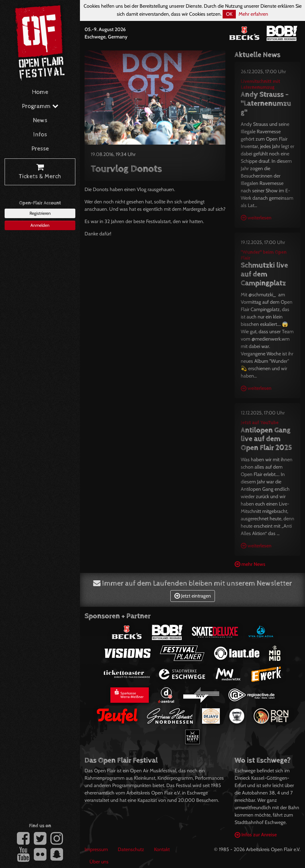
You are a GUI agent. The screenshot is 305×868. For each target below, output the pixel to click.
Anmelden (40, 225)
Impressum (96, 849)
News (40, 120)
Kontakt (162, 849)
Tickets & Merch (40, 172)
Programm (40, 106)
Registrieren (40, 213)
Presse (40, 149)
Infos (40, 135)
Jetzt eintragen (193, 596)
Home (40, 92)
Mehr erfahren (253, 14)
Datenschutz (131, 849)
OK (229, 14)
